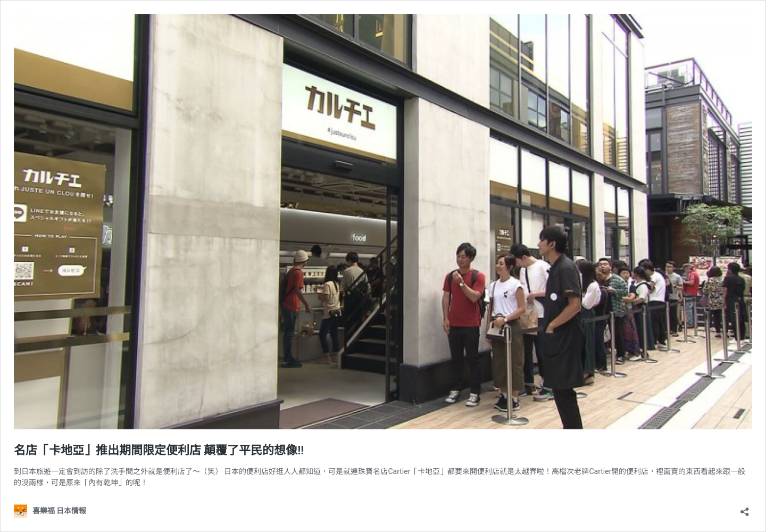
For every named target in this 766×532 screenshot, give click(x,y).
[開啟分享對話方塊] (745, 508)
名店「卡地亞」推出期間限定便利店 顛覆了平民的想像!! (159, 450)
